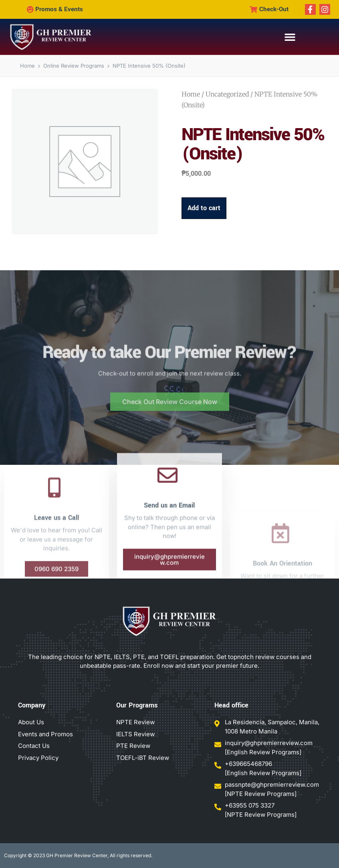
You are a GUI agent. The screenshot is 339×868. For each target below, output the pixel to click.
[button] (290, 37)
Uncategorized (227, 94)
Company (32, 705)
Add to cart (204, 208)
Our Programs (137, 705)
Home (191, 94)
